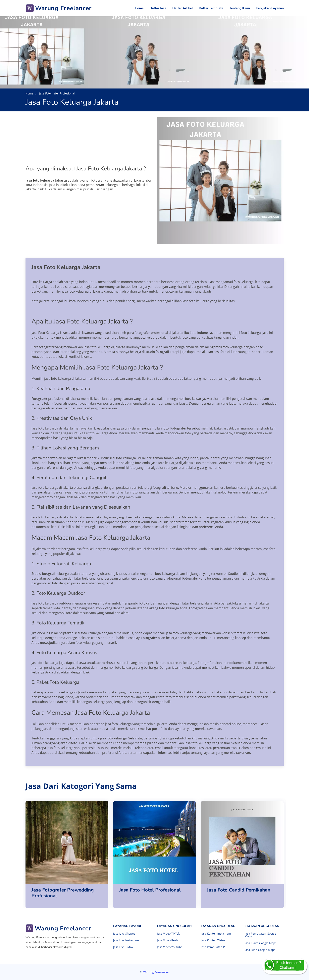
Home (139, 8)
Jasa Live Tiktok (123, 947)
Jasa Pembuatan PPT (214, 947)
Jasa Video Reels (168, 940)
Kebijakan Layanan (270, 8)
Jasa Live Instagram (126, 940)
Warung (156, 972)
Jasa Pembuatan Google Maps (260, 935)
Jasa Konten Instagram (216, 934)
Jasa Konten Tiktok (213, 940)
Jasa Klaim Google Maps (261, 943)
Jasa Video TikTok (168, 934)
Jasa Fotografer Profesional (56, 93)
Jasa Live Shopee (124, 934)
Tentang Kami (240, 8)
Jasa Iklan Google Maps (260, 950)
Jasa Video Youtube (170, 947)
